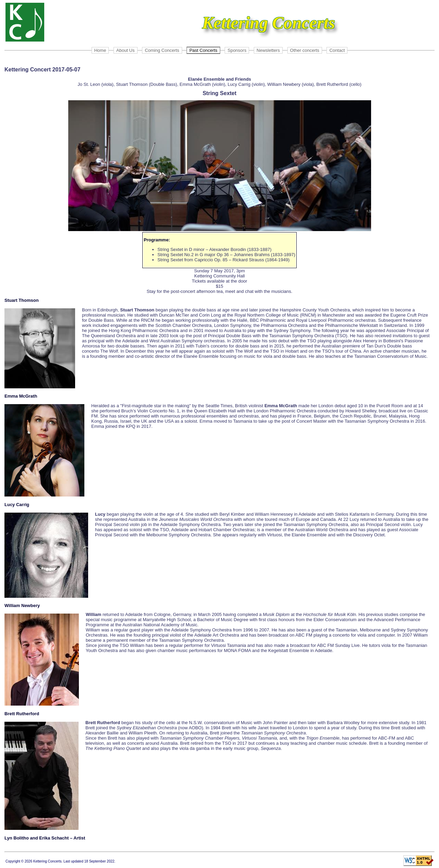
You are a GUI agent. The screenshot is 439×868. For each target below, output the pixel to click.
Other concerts (305, 50)
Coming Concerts (162, 50)
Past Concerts (203, 50)
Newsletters (268, 50)
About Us (125, 50)
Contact (337, 50)
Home (100, 50)
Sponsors (237, 50)
